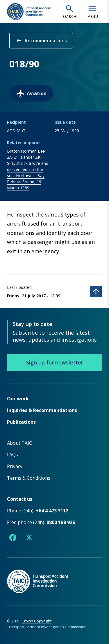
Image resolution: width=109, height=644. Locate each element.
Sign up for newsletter (55, 362)
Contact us (20, 499)
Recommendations (41, 41)
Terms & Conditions (29, 478)
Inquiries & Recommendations (42, 410)
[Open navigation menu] (93, 12)
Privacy (15, 466)
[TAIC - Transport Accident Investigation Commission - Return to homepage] (29, 12)
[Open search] (69, 12)
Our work (18, 399)
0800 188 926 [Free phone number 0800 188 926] (61, 522)
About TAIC (19, 443)
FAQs (12, 455)
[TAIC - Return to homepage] (54, 575)
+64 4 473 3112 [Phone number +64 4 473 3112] (52, 511)
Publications (21, 422)
